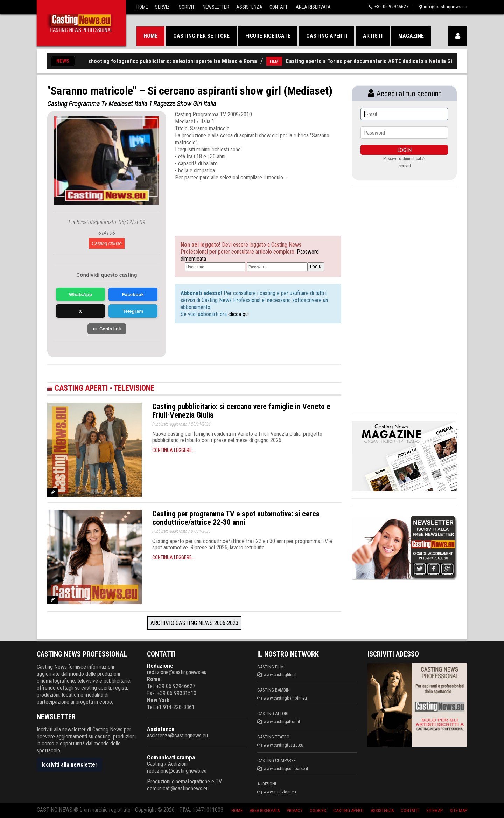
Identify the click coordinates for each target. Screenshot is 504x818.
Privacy (295, 810)
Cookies (318, 810)
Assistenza (249, 7)
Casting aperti (327, 36)
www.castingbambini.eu (285, 698)
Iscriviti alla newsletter (69, 765)
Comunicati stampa (171, 757)
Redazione (160, 666)
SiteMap (435, 810)
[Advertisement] (245, 202)
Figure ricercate (268, 36)
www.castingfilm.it (280, 675)
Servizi (163, 7)
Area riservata (265, 810)
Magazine (411, 36)
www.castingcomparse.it (286, 768)
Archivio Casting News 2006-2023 (194, 623)
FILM (279, 61)
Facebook (133, 294)
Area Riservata (313, 7)
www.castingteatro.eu (283, 745)
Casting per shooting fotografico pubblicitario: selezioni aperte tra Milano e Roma (163, 61)
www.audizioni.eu (280, 792)
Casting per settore (201, 36)
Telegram (133, 311)
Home (142, 7)
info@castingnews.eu (446, 7)
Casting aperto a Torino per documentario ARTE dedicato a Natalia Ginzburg (382, 61)
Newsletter (216, 7)
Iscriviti (187, 7)
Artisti (373, 36)
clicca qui (238, 314)
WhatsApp (80, 294)
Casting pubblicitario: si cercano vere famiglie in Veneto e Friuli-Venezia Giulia (241, 411)
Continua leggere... (174, 450)
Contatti (279, 7)
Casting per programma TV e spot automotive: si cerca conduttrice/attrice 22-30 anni (236, 518)
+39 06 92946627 (391, 7)
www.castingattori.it (282, 721)
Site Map (458, 810)
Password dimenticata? (404, 159)
